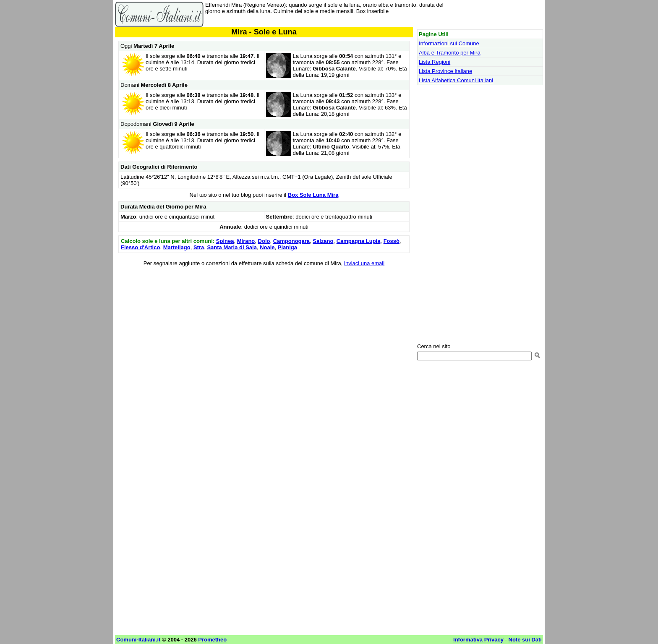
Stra (199, 247)
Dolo (264, 241)
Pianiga (287, 247)
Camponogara (291, 241)
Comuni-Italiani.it (138, 640)
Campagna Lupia (359, 241)
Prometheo (212, 640)
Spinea (225, 241)
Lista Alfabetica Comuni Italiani (456, 80)
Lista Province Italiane (445, 71)
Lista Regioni (435, 62)
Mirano (246, 241)
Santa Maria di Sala (232, 247)
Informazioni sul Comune (449, 43)
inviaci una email (364, 263)
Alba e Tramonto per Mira (450, 53)
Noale (267, 247)
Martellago (177, 247)
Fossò (392, 241)
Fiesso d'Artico (140, 247)
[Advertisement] (264, 333)
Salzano (323, 241)
